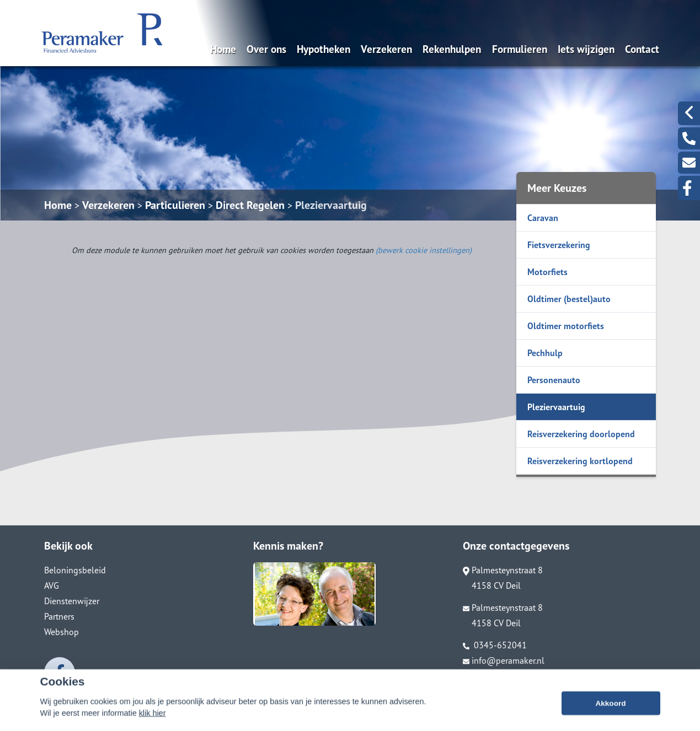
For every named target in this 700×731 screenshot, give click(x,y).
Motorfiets (547, 272)
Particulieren (175, 205)
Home (223, 49)
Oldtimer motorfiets (566, 326)
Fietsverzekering (559, 245)
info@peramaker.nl (504, 660)
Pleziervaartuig (331, 205)
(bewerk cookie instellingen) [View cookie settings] (424, 250)
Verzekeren (386, 49)
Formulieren (520, 49)
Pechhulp (545, 353)
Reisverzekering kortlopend (580, 461)
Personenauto (554, 380)
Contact (642, 49)
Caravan (543, 218)
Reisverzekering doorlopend (581, 434)
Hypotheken (324, 49)
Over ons (266, 49)
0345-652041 (495, 645)
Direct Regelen (250, 205)
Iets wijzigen (586, 49)
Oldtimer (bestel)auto (569, 299)
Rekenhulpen (452, 49)
